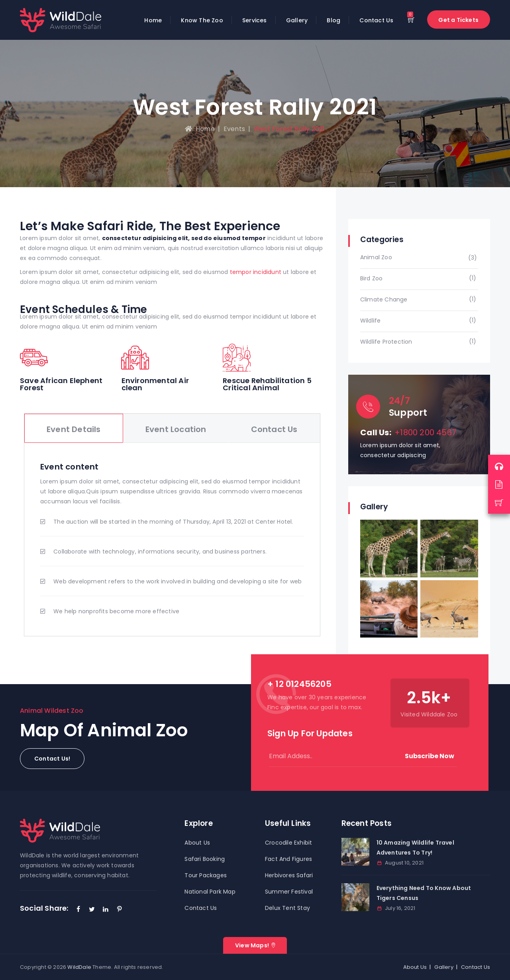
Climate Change (384, 299)
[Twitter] (92, 909)
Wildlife (371, 321)
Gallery (297, 20)
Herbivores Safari (289, 875)
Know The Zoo (202, 20)
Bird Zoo (372, 278)
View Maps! (252, 945)
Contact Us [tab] (274, 429)
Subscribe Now (430, 756)
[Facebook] (78, 909)
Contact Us (376, 20)
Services (255, 20)
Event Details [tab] (74, 429)
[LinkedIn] (106, 909)
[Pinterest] (119, 909)
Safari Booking (205, 859)
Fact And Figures (288, 859)
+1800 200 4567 (425, 432)
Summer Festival (289, 892)
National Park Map (210, 892)
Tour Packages (206, 875)
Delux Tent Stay (287, 908)
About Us (197, 843)
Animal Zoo (376, 257)
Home (153, 20)
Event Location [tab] (176, 429)
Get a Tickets (458, 20)
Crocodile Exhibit (288, 843)
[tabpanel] (172, 540)
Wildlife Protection (386, 342)
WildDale (79, 967)
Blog (333, 20)
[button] (52, 759)
